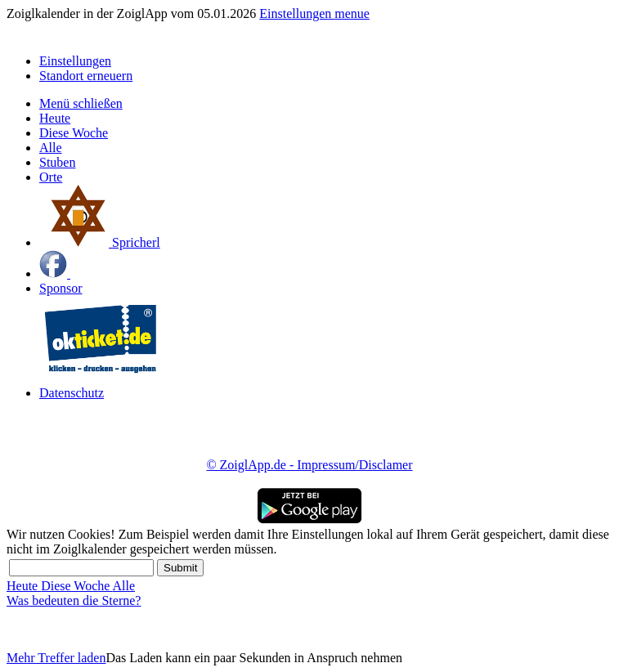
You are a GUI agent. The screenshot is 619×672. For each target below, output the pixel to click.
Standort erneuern (86, 76)
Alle (51, 148)
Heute (55, 118)
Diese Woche (74, 133)
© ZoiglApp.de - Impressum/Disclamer (309, 465)
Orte (51, 177)
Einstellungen (297, 13)
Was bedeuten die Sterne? (74, 600)
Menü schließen (81, 103)
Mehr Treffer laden (56, 658)
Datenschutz (72, 393)
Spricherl (100, 242)
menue (352, 13)
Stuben (57, 162)
